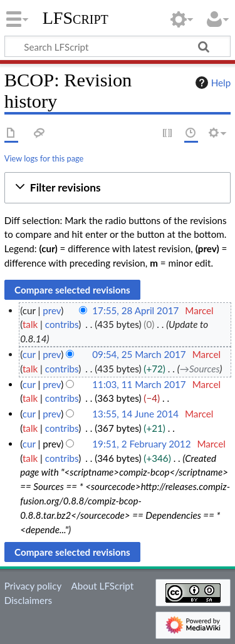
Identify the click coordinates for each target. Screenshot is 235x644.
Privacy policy (33, 586)
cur (29, 354)
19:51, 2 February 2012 (141, 444)
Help (211, 83)
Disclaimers (28, 600)
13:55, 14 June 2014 (135, 414)
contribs (62, 324)
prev (52, 310)
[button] (118, 188)
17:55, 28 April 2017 (135, 310)
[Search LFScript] (118, 46)
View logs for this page (44, 158)
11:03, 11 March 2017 (139, 384)
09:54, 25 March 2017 (139, 354)
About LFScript (102, 586)
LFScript (76, 18)
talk (30, 324)
